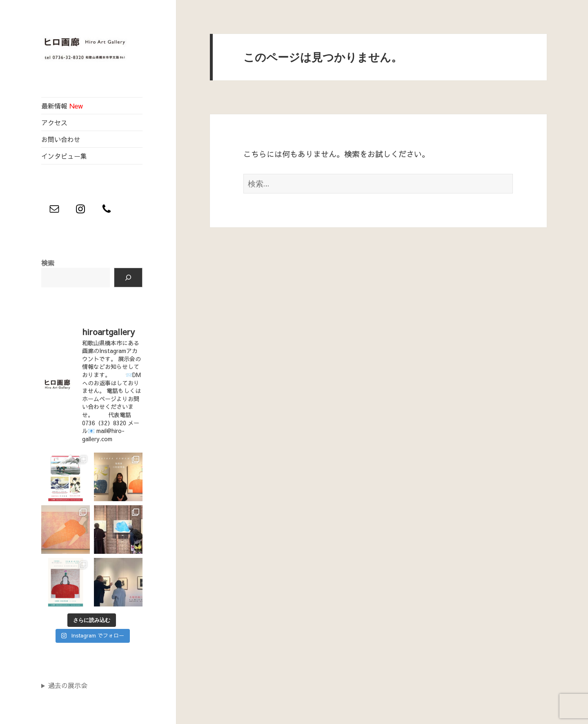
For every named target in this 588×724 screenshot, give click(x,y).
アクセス (54, 122)
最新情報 (62, 106)
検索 (48, 263)
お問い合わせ (61, 139)
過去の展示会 (68, 685)
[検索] (128, 278)
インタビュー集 (64, 156)
